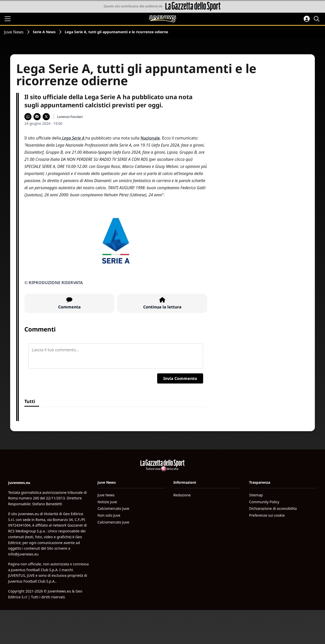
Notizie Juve (107, 502)
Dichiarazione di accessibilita (273, 508)
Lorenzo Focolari (70, 117)
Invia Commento (180, 378)
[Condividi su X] (46, 117)
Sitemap (256, 495)
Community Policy (264, 502)
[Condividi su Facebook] (37, 117)
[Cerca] (317, 19)
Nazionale (150, 138)
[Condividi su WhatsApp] (28, 117)
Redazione (182, 495)
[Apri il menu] (8, 19)
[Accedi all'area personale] (307, 19)
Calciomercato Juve (113, 508)
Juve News (14, 32)
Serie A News (44, 32)
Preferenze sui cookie (267, 515)
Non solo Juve (109, 515)
